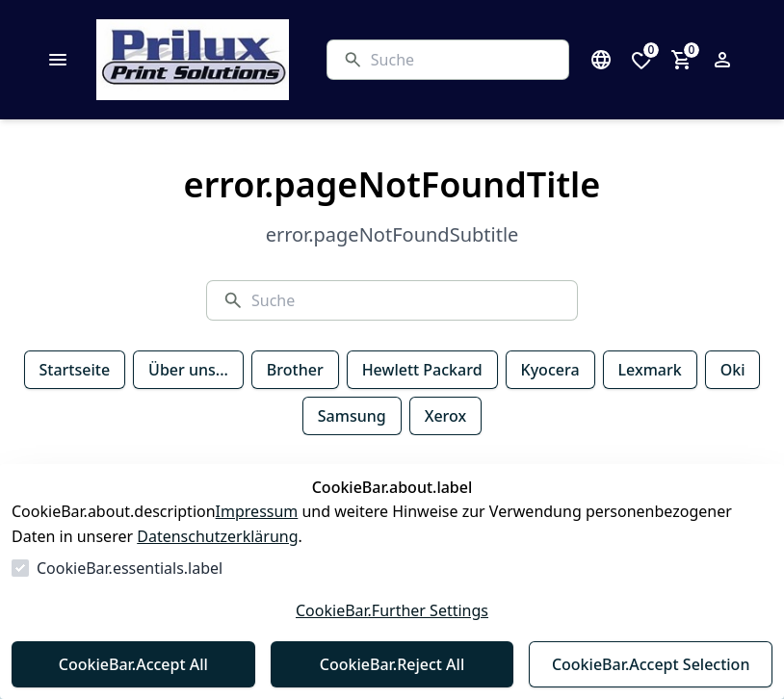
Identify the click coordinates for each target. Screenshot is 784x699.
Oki (733, 370)
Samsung (352, 416)
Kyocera (550, 370)
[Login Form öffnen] (722, 60)
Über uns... (188, 370)
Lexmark (650, 370)
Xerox (446, 416)
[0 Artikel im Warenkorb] (682, 60)
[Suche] (462, 60)
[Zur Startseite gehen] (241, 60)
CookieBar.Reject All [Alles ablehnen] (392, 664)
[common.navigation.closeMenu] (58, 60)
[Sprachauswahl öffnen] (601, 60)
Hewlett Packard (422, 370)
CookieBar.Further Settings (392, 610)
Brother (295, 370)
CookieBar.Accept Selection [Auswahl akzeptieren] (651, 664)
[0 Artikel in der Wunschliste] (641, 60)
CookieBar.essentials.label (130, 568)
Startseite (75, 370)
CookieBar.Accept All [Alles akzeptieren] (133, 664)
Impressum (257, 511)
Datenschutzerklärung (217, 536)
